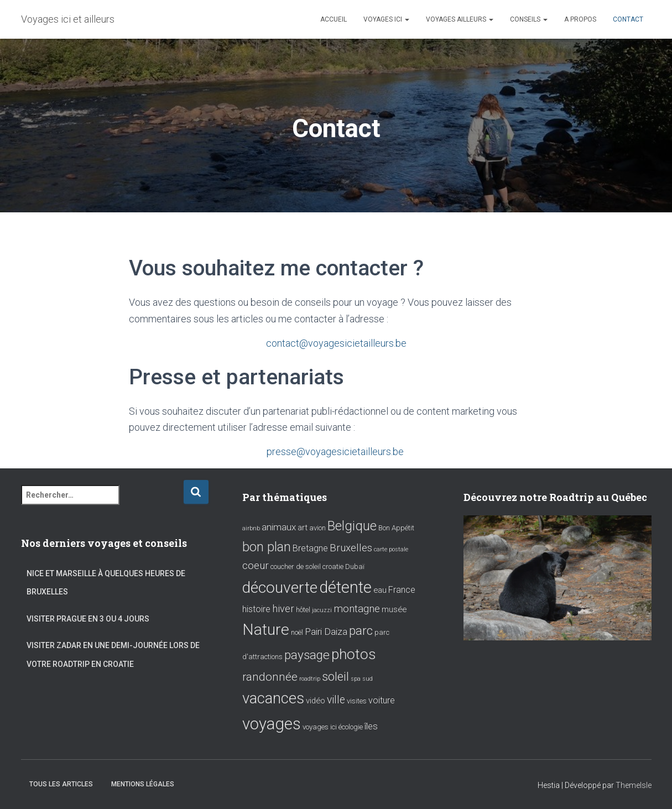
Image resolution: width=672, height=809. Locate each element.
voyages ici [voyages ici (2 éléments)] (320, 726)
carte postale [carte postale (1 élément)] (391, 548)
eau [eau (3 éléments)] (380, 589)
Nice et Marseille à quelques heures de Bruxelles (106, 582)
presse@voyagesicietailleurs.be (336, 451)
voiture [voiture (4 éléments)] (382, 700)
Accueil (334, 19)
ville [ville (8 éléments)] (336, 699)
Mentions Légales (143, 784)
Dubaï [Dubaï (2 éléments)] (355, 566)
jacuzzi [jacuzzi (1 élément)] (322, 609)
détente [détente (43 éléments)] (345, 586)
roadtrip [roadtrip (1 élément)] (310, 678)
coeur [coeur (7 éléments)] (256, 565)
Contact (628, 19)
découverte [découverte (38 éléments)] (280, 586)
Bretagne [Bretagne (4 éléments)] (310, 547)
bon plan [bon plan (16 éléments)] (267, 546)
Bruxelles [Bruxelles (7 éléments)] (351, 547)
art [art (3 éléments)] (303, 526)
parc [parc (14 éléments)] (361, 630)
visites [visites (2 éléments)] (357, 700)
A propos (580, 19)
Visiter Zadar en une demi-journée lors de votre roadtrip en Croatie (113, 654)
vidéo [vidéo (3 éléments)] (316, 700)
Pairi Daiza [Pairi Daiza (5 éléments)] (326, 630)
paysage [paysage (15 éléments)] (307, 654)
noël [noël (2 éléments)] (297, 631)
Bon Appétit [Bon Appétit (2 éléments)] (396, 527)
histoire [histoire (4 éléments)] (256, 608)
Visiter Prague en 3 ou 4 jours (88, 618)
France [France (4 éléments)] (402, 589)
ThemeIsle (634, 785)
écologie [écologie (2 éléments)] (351, 726)
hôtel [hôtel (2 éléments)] (303, 609)
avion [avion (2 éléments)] (317, 527)
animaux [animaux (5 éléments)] (279, 526)
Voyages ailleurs (460, 19)
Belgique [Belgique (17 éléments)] (352, 525)
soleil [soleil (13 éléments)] (335, 675)
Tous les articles (61, 784)
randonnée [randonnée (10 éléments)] (270, 676)
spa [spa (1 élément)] (356, 678)
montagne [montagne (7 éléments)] (357, 608)
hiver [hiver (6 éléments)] (283, 607)
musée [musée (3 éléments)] (394, 608)
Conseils (529, 19)
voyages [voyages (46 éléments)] (272, 723)
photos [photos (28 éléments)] (354, 653)
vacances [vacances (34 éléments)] (273, 698)
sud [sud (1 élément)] (368, 678)
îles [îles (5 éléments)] (371, 725)
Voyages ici (386, 19)
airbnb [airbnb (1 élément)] (251, 527)
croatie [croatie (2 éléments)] (333, 566)
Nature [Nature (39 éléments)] (266, 628)
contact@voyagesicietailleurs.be (336, 343)
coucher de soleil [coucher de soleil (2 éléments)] (296, 566)
